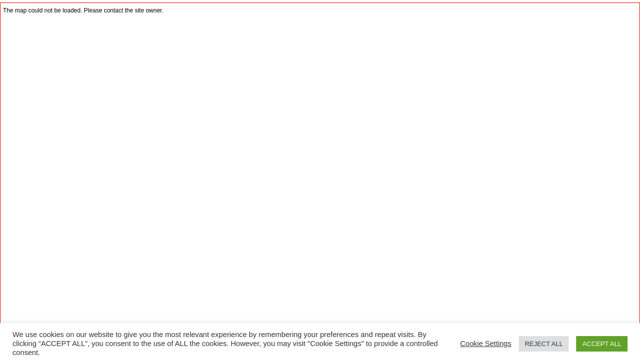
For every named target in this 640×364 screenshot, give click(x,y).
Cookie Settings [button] (486, 344)
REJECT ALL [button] (544, 344)
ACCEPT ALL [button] (602, 344)
